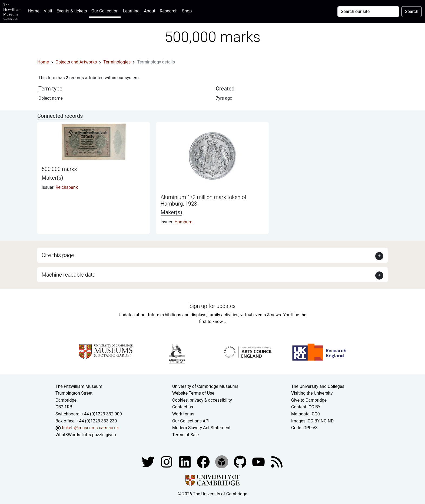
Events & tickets (72, 11)
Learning (131, 11)
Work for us (183, 414)
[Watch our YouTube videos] (259, 462)
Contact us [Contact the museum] (183, 407)
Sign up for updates (212, 306)
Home (35, 10)
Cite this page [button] (58, 255)
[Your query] (368, 12)
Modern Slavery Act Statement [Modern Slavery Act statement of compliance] (201, 428)
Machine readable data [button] (69, 275)
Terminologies (117, 62)
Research (169, 11)
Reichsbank (67, 187)
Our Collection (105, 11)
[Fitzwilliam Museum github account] (241, 462)
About (150, 11)
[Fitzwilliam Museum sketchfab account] (222, 462)
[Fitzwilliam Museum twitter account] (149, 462)
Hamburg (183, 222)
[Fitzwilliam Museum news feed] (277, 462)
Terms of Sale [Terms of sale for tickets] (185, 435)
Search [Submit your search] (412, 11)
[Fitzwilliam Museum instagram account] (167, 462)
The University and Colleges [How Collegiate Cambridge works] (318, 386)
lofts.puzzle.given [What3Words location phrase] (99, 435)
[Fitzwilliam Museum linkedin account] (204, 462)
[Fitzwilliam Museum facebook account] (185, 462)
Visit (48, 11)
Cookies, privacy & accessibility (202, 400)
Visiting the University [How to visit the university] (312, 393)
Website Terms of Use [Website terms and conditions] (193, 393)
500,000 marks (59, 169)
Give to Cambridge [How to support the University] (309, 400)
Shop (187, 11)
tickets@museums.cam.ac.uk (90, 428)
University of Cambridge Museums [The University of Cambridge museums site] (205, 386)
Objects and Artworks (76, 62)
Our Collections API (191, 421)
